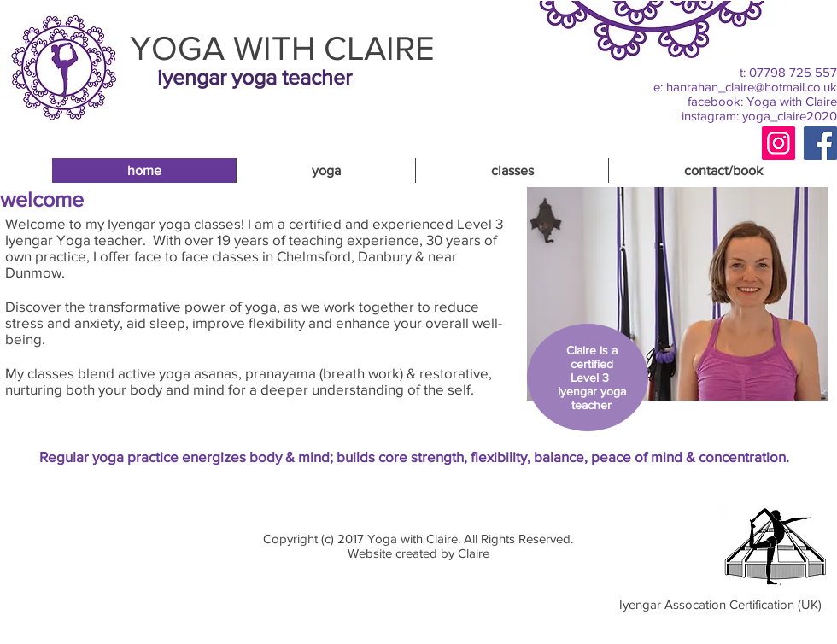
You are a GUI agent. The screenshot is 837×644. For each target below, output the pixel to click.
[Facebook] (820, 143)
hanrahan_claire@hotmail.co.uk (752, 87)
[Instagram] (778, 143)
